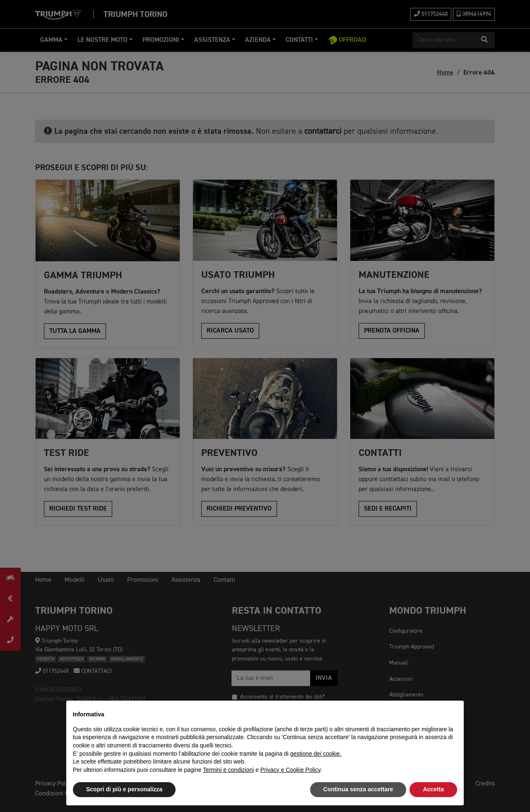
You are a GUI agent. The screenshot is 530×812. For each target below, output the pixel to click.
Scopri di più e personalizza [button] (124, 789)
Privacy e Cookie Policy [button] (290, 770)
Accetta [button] (433, 789)
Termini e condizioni (228, 770)
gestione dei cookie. (316, 754)
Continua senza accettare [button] (358, 789)
